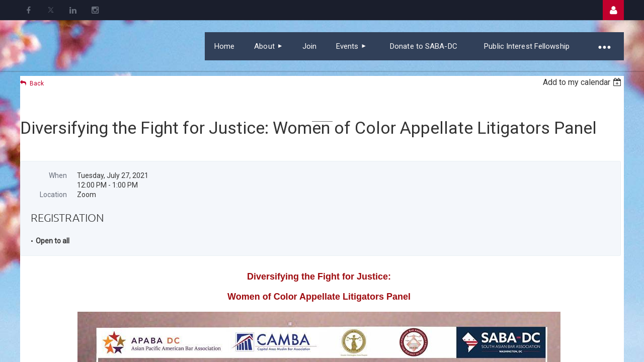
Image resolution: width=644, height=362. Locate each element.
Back (37, 83)
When (58, 175)
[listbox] (583, 82)
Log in (613, 10)
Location (53, 195)
